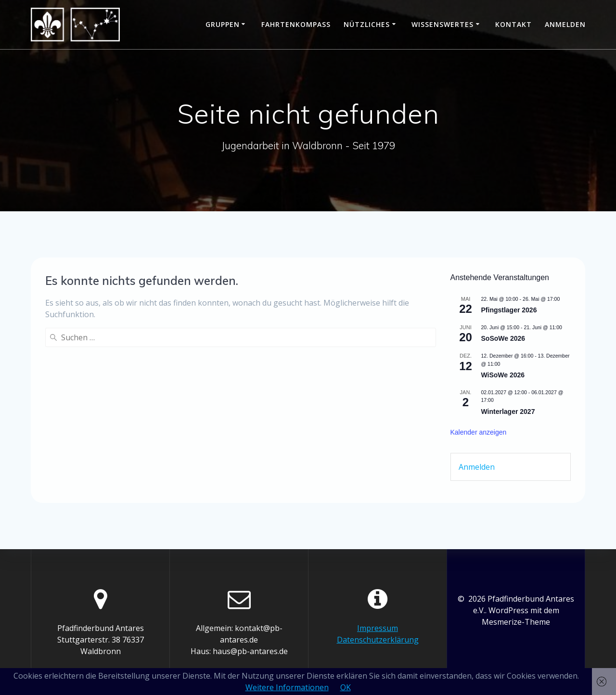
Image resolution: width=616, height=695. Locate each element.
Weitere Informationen (287, 687)
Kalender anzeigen (479, 432)
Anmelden (565, 24)
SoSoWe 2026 (503, 338)
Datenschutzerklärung (378, 640)
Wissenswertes (443, 24)
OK (346, 687)
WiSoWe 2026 (503, 375)
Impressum (378, 628)
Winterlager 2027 (508, 412)
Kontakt (513, 24)
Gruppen (223, 24)
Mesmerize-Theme (516, 622)
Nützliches (367, 24)
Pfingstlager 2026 (509, 310)
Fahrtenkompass (296, 24)
